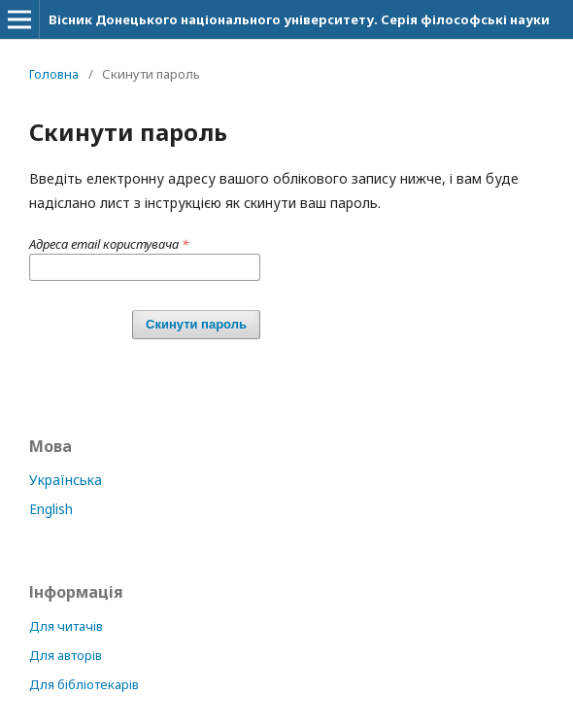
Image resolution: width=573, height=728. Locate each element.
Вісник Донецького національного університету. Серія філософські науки (299, 19)
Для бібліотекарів (84, 684)
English (51, 509)
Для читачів (66, 626)
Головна (54, 74)
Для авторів (66, 655)
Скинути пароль (196, 324)
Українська (66, 480)
